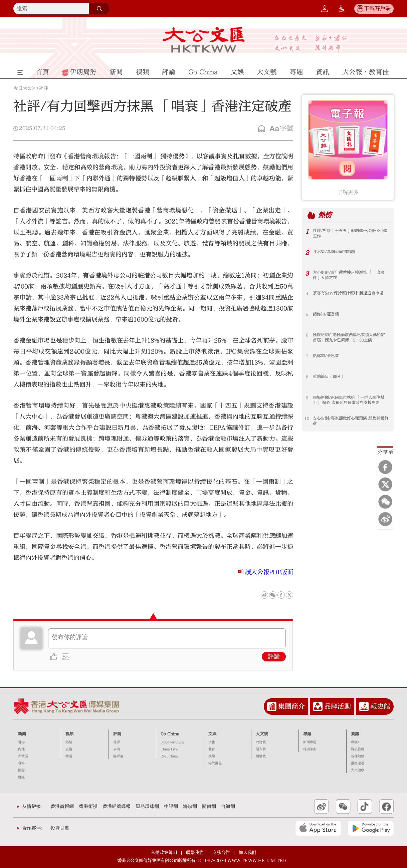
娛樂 (212, 756)
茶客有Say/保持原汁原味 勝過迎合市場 (348, 293)
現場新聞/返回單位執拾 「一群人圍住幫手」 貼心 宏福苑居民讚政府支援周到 (349, 400)
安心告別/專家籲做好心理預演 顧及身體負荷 (351, 421)
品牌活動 (338, 706)
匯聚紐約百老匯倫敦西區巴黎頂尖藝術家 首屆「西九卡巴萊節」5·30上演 (349, 338)
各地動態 (358, 756)
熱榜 (325, 215)
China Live (169, 749)
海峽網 (190, 807)
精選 (69, 756)
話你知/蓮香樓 (326, 314)
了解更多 (348, 192)
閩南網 (209, 807)
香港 (21, 742)
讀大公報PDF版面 (269, 572)
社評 (43, 88)
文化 (212, 742)
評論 (274, 657)
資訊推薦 (358, 749)
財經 (21, 777)
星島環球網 (147, 807)
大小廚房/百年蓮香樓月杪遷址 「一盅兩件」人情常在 (349, 275)
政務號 (261, 742)
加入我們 (247, 853)
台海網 (228, 807)
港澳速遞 (358, 763)
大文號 (262, 734)
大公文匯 (203, 40)
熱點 (69, 742)
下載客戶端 (377, 8)
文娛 (212, 734)
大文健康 (358, 770)
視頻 (69, 734)
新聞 (22, 734)
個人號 (261, 749)
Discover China (173, 742)
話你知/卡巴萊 (326, 356)
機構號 (261, 756)
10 (307, 418)
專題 (307, 734)
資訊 (355, 734)
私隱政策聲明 (164, 853)
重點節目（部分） (329, 377)
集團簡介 (291, 706)
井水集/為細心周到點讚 (334, 252)
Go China (170, 734)
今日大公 (23, 88)
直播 (69, 749)
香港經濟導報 (117, 807)
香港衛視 (88, 807)
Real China (169, 756)
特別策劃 (310, 749)
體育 (212, 749)
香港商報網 (62, 807)
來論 (117, 749)
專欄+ (355, 742)
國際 (21, 770)
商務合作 (221, 853)
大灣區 (23, 756)
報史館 (380, 706)
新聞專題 (310, 742)
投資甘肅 (60, 828)
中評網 (171, 807)
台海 (21, 763)
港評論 (118, 756)
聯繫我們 (195, 853)
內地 (21, 749)
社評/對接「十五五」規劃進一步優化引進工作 (350, 234)
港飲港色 (215, 763)
